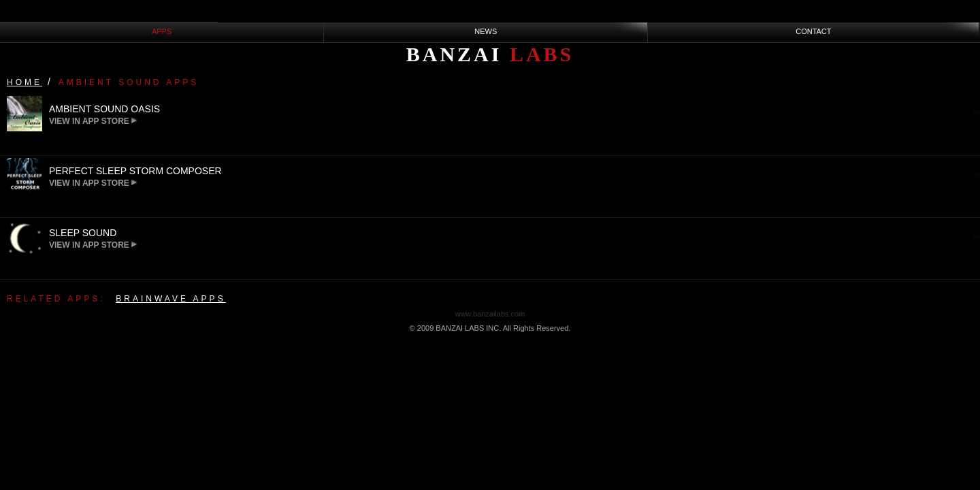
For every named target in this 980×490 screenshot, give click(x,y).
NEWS (486, 31)
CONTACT (813, 31)
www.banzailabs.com (490, 314)
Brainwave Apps (170, 299)
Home (24, 82)
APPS (162, 31)
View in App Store (93, 121)
